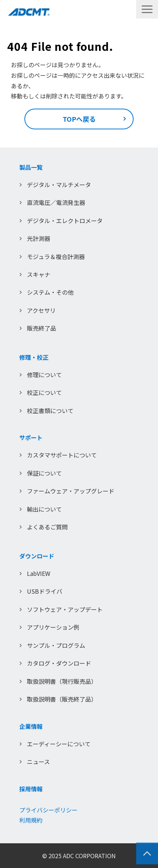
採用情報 (31, 789)
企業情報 (31, 726)
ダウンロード (37, 556)
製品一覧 (31, 167)
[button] (147, 9)
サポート (31, 437)
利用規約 (31, 820)
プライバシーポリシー (48, 810)
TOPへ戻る (79, 119)
